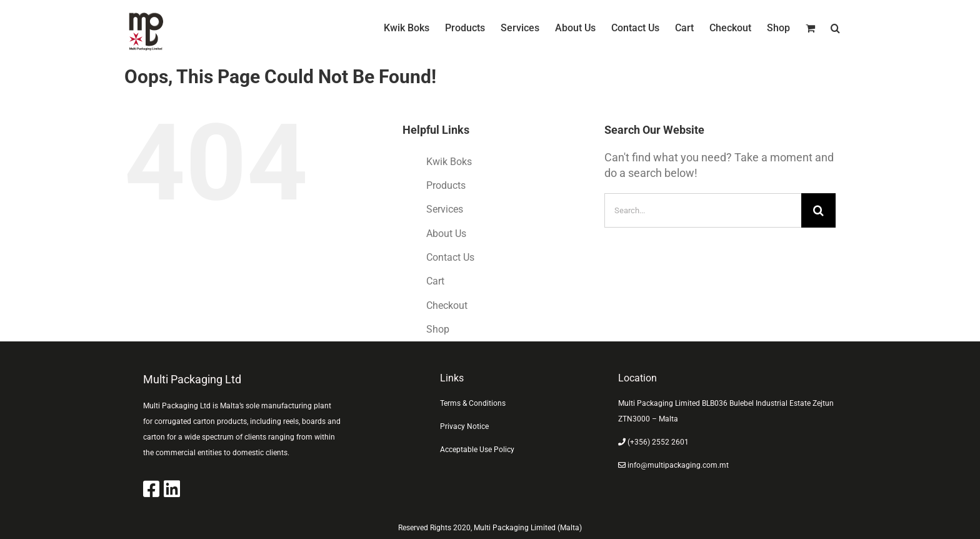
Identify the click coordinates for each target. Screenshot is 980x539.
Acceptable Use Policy (477, 450)
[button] (835, 28)
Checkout (447, 305)
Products (446, 185)
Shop (438, 329)
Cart (435, 281)
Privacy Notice (464, 426)
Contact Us (450, 257)
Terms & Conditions (473, 403)
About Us (446, 234)
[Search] (818, 210)
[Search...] (703, 210)
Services (445, 209)
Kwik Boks (449, 162)
